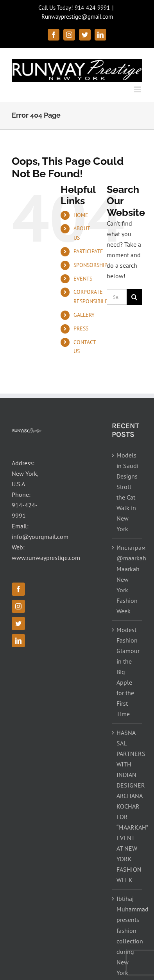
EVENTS (83, 279)
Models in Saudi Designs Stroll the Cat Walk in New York (127, 492)
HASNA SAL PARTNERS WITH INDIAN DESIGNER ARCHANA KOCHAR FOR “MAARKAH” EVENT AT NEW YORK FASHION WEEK (127, 806)
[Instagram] (18, 606)
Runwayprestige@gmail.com (77, 17)
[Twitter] (18, 623)
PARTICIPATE (88, 251)
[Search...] (117, 297)
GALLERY (84, 315)
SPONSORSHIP (90, 265)
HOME (81, 215)
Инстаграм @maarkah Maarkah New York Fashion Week (127, 579)
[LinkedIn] (18, 641)
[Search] (134, 297)
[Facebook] (18, 589)
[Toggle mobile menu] (138, 89)
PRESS (81, 328)
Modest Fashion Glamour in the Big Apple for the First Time (127, 672)
